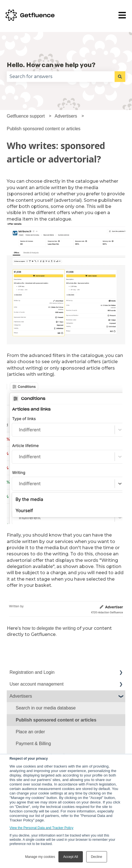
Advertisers (66, 116)
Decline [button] (97, 857)
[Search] (120, 77)
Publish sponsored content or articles (44, 129)
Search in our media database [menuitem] (46, 708)
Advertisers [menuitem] (21, 696)
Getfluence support (26, 116)
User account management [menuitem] (37, 684)
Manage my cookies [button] (40, 857)
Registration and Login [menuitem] (32, 672)
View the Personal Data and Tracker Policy (41, 828)
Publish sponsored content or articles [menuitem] (56, 720)
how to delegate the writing (49, 628)
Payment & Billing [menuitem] (33, 744)
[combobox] (61, 77)
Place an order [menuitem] (30, 732)
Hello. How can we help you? (51, 65)
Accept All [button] (71, 857)
